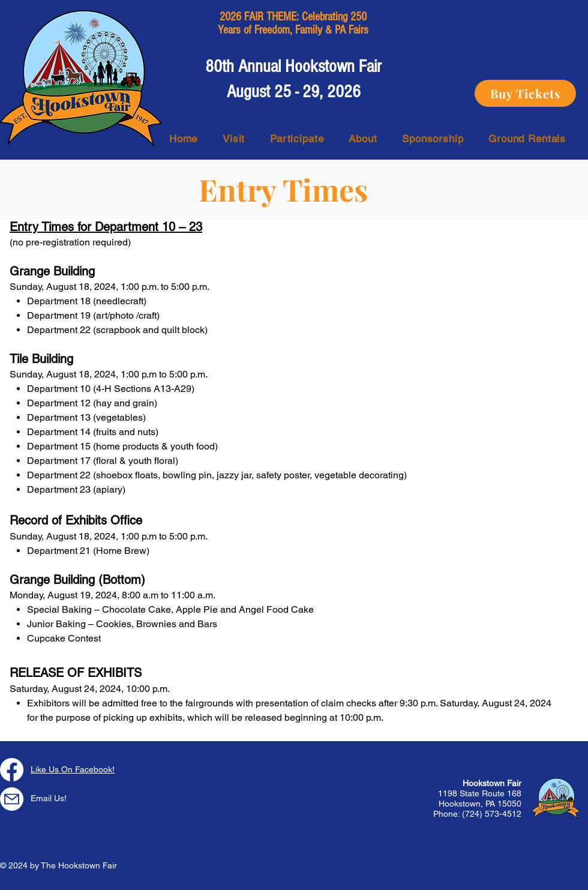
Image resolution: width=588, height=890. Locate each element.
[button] (234, 139)
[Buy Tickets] (525, 93)
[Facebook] (12, 770)
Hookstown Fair (492, 783)
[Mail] (12, 799)
